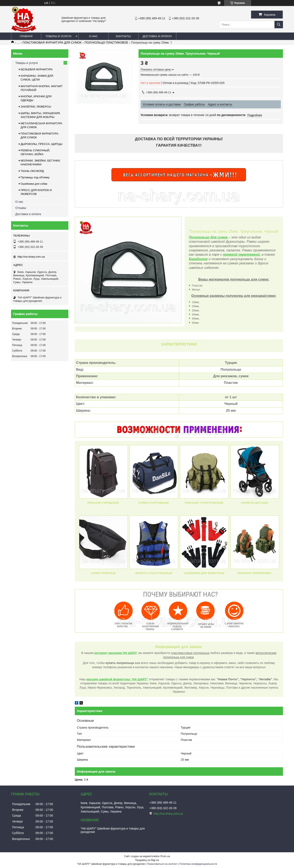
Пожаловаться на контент (162, 864)
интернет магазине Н (110, 653)
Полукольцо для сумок (208, 237)
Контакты (123, 36)
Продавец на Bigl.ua (147, 860)
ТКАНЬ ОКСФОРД (32, 171)
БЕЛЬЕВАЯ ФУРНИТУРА (37, 69)
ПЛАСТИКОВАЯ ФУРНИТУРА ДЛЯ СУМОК (52, 43)
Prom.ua (165, 856)
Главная (26, 36)
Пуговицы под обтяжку (35, 177)
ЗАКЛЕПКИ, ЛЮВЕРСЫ (36, 107)
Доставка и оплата (157, 36)
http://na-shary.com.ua (31, 257)
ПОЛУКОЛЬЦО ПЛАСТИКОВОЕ (106, 43)
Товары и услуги (58, 36)
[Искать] (279, 25)
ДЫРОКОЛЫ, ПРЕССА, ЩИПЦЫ (42, 144)
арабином (199, 259)
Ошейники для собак (34, 184)
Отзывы (21, 208)
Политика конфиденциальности (198, 864)
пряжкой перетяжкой (241, 255)
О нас (93, 36)
